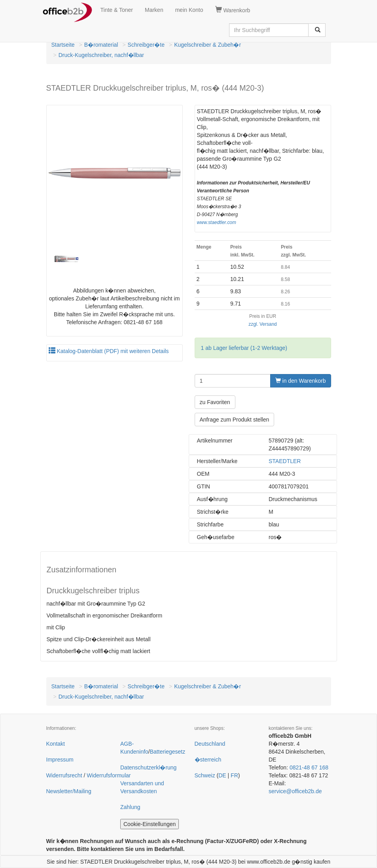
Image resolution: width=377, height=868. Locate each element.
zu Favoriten (215, 402)
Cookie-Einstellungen (150, 824)
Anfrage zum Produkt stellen (235, 420)
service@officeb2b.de (295, 791)
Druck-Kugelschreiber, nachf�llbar (101, 55)
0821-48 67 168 (309, 767)
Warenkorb (233, 10)
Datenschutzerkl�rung (148, 767)
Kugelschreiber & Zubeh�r (207, 45)
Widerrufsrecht (64, 775)
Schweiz (205, 775)
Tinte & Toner (117, 10)
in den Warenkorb (301, 381)
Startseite (63, 45)
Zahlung (130, 807)
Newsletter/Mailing (69, 791)
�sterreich (208, 760)
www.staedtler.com (217, 222)
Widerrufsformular (109, 775)
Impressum (60, 760)
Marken (154, 10)
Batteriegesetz (168, 752)
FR (234, 775)
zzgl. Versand (262, 324)
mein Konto (189, 10)
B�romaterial (101, 45)
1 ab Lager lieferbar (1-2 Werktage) (244, 348)
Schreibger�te (146, 45)
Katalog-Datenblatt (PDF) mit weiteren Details (109, 351)
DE (222, 775)
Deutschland (210, 744)
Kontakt (56, 744)
